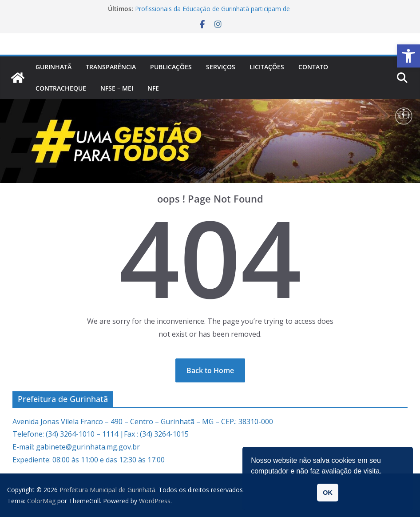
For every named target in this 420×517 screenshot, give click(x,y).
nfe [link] (153, 88)
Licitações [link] (267, 67)
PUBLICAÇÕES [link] (171, 67)
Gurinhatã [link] (53, 67)
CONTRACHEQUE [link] (61, 88)
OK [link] (328, 493)
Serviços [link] (221, 67)
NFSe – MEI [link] (117, 88)
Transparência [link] (111, 67)
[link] (408, 56)
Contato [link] (313, 67)
